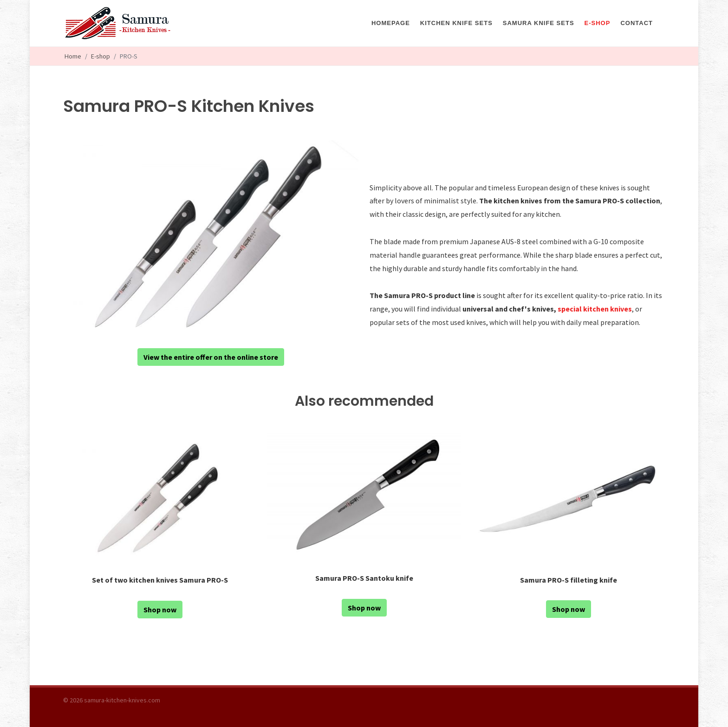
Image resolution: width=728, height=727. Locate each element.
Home (73, 56)
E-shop (101, 56)
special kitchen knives (595, 309)
